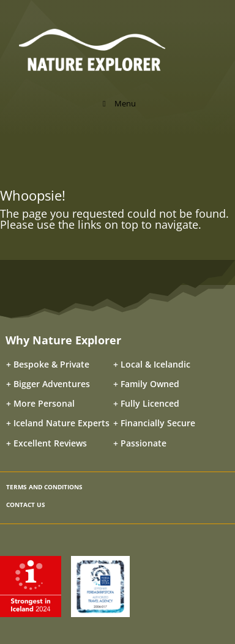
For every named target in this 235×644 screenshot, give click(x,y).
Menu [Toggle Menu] (117, 103)
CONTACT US (26, 505)
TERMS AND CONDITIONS (44, 487)
